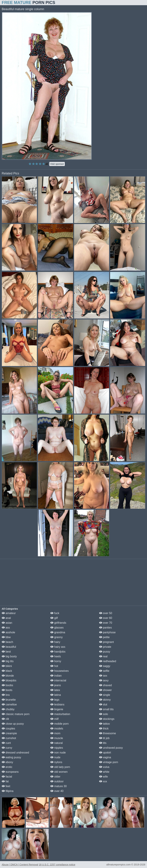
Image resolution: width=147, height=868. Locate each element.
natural (56, 743)
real (103, 656)
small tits (106, 709)
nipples (57, 748)
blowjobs (9, 680)
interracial (58, 680)
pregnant (107, 642)
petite (104, 637)
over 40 (57, 791)
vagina (105, 757)
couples (8, 729)
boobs (7, 685)
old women (59, 772)
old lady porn (60, 767)
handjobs (58, 652)
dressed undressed (15, 753)
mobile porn (59, 724)
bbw (6, 637)
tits (103, 743)
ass (6, 628)
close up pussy (13, 724)
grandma (58, 632)
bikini (7, 666)
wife (103, 777)
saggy (105, 666)
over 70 (106, 623)
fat (5, 781)
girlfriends (58, 623)
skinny (105, 700)
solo (104, 714)
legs (55, 700)
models (57, 729)
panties (105, 628)
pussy (105, 652)
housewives (59, 671)
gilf (54, 618)
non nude (58, 753)
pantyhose (107, 632)
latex (55, 690)
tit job (104, 738)
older (55, 777)
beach (7, 642)
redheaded (108, 661)
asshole (8, 632)
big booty (9, 656)
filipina (8, 791)
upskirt (105, 753)
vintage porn (109, 762)
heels (56, 656)
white (104, 772)
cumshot (9, 738)
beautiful (9, 647)
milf (54, 719)
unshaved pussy (111, 748)
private (105, 647)
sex (103, 676)
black (7, 671)
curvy (7, 748)
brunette (9, 700)
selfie (104, 671)
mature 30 (58, 786)
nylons (56, 762)
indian (56, 676)
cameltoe (9, 704)
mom (55, 733)
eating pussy (11, 757)
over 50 (106, 613)
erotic (7, 767)
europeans (10, 772)
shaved (105, 685)
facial (7, 777)
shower (105, 690)
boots (7, 690)
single (105, 695)
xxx (103, 781)
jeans (56, 685)
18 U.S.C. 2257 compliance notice (57, 865)
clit (5, 719)
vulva (104, 767)
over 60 (106, 618)
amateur (9, 613)
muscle (57, 738)
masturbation (60, 714)
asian (7, 623)
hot (54, 666)
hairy (55, 642)
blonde (8, 676)
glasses (57, 628)
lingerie (57, 709)
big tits (8, 661)
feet (6, 786)
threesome (108, 733)
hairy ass (58, 647)
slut (103, 704)
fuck (55, 613)
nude (55, 757)
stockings (107, 719)
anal (6, 618)
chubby (8, 709)
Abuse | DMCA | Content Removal (20, 865)
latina (56, 695)
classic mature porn (16, 714)
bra (6, 695)
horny (56, 661)
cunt (6, 743)
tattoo (104, 724)
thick (104, 729)
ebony (7, 762)
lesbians (57, 704)
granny (56, 637)
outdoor (57, 781)
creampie (9, 733)
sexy (104, 680)
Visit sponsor (57, 164)
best (6, 652)
